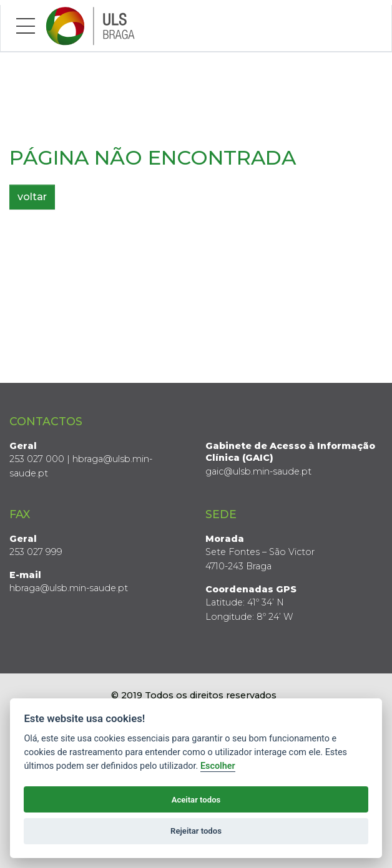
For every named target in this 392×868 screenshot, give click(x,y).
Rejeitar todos (196, 831)
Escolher (218, 766)
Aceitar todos (196, 800)
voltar (32, 197)
